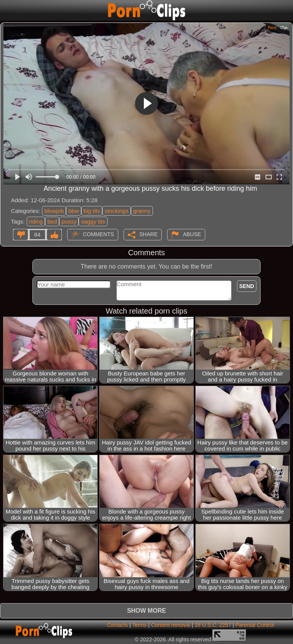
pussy (69, 221)
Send (247, 286)
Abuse (192, 234)
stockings (117, 211)
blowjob (54, 211)
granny (142, 211)
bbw (74, 211)
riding (36, 221)
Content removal (171, 625)
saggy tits (93, 221)
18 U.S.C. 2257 (213, 625)
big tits (92, 211)
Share (148, 234)
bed (52, 221)
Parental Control (255, 625)
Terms (139, 625)
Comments (98, 234)
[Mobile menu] (7, 10)
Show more (146, 611)
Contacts (117, 625)
